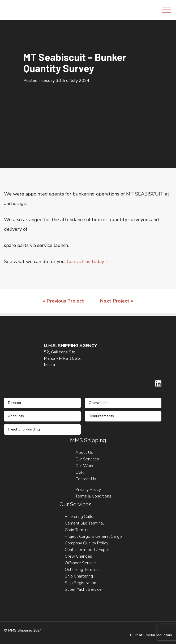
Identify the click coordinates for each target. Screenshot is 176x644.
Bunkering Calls (79, 517)
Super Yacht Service (83, 589)
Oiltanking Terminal (82, 570)
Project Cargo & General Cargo (93, 536)
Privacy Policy (88, 490)
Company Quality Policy (87, 543)
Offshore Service (80, 563)
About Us (84, 452)
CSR (80, 472)
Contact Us (86, 479)
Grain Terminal (78, 530)
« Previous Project (64, 301)
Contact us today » (87, 261)
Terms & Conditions (93, 496)
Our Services (87, 459)
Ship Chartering (79, 576)
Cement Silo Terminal (84, 523)
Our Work (84, 466)
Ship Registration (80, 583)
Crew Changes (78, 556)
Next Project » (117, 301)
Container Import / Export (88, 550)
